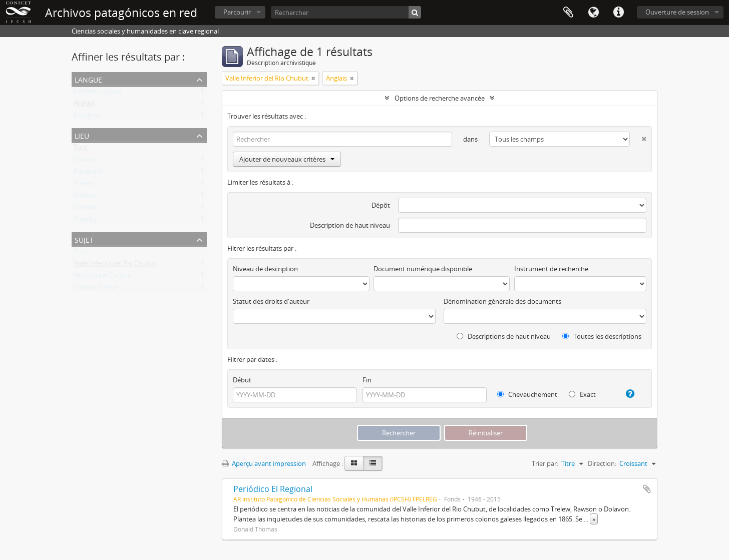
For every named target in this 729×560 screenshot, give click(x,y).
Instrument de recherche (551, 269)
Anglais (84, 105)
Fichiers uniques (98, 93)
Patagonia (89, 173)
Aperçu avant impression (264, 463)
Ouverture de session (677, 12)
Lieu (82, 135)
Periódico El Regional (273, 489)
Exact (582, 394)
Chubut (85, 161)
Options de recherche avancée (440, 98)
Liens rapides (618, 13)
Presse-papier (568, 13)
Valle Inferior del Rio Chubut (115, 265)
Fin (367, 380)
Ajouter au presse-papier (647, 489)
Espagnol (87, 117)
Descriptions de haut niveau (504, 336)
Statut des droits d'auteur (271, 301)
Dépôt (381, 205)
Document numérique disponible (423, 269)
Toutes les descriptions (602, 336)
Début (242, 380)
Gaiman (85, 209)
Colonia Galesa (95, 289)
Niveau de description (265, 269)
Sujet (84, 239)
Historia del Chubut (103, 277)
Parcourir (237, 12)
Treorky (85, 221)
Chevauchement (527, 394)
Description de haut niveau (350, 225)
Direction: (602, 463)
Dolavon (86, 197)
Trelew (83, 185)
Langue (593, 13)
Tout (81, 149)
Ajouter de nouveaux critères (287, 159)
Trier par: (545, 463)
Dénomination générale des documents (502, 301)
